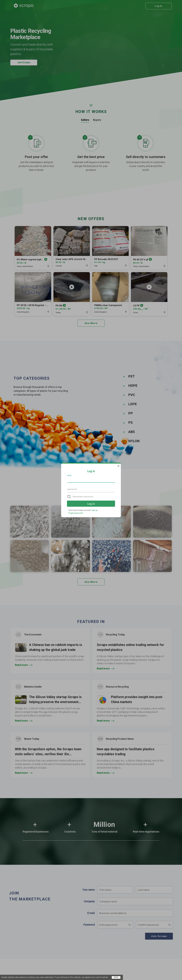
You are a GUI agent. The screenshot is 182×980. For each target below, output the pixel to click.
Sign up (95, 510)
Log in (91, 504)
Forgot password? (76, 513)
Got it (116, 977)
